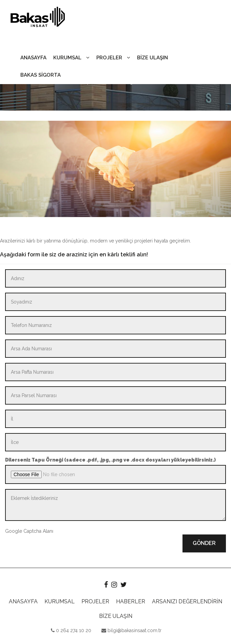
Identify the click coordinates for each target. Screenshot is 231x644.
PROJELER (113, 58)
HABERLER (131, 601)
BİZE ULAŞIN (152, 58)
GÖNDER (204, 543)
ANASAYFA (33, 58)
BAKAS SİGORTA (41, 75)
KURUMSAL (71, 58)
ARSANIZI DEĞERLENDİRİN (187, 601)
